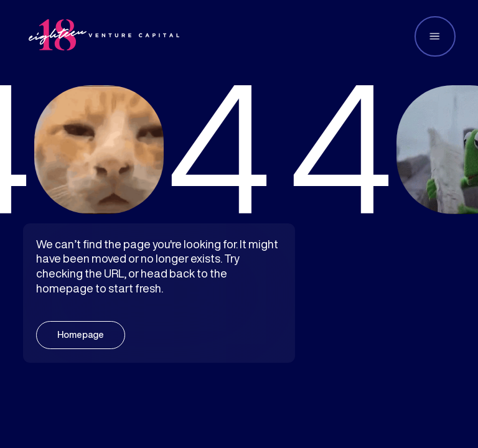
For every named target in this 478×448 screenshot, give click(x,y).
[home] (104, 36)
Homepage (81, 334)
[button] (435, 37)
